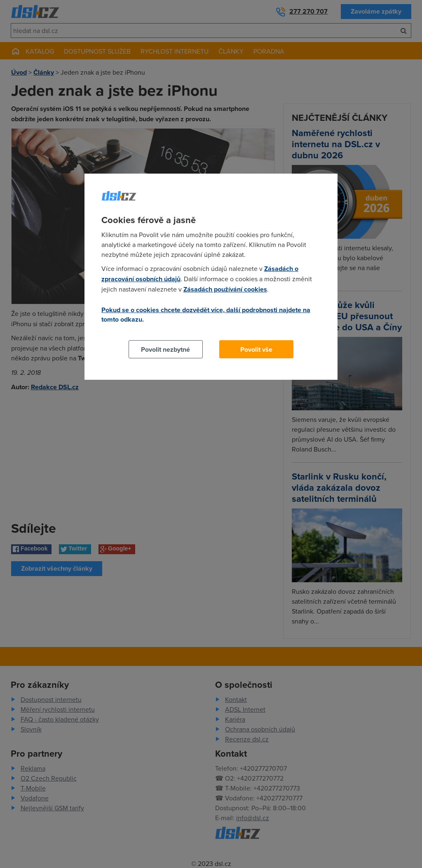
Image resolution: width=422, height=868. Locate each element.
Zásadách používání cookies (225, 289)
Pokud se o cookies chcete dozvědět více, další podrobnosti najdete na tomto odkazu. (206, 315)
